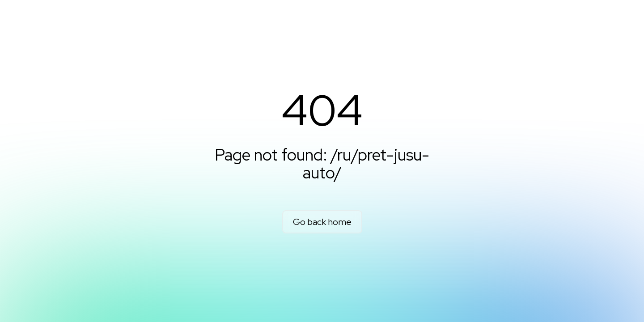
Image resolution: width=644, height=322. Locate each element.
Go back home (322, 222)
